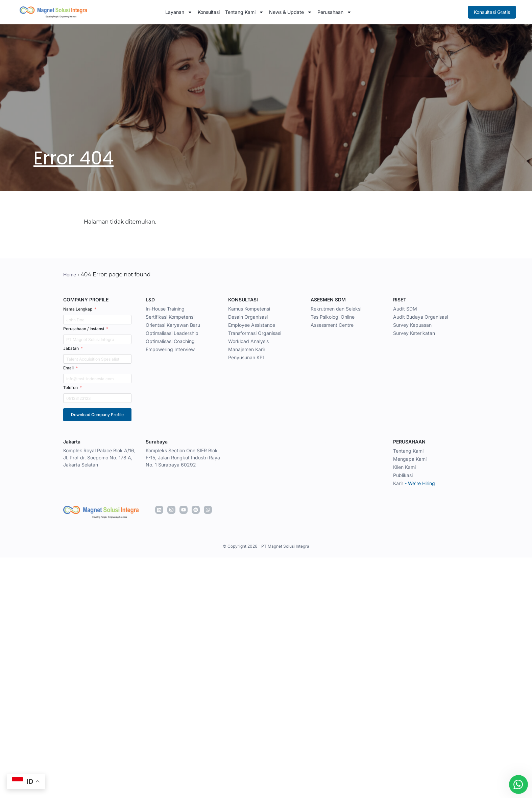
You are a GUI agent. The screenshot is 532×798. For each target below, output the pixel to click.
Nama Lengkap (78, 309)
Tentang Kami (244, 12)
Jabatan (71, 348)
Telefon (70, 387)
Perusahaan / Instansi (84, 329)
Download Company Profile (97, 415)
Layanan (179, 12)
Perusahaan (334, 12)
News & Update (291, 12)
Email (68, 368)
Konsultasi (209, 12)
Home (70, 275)
